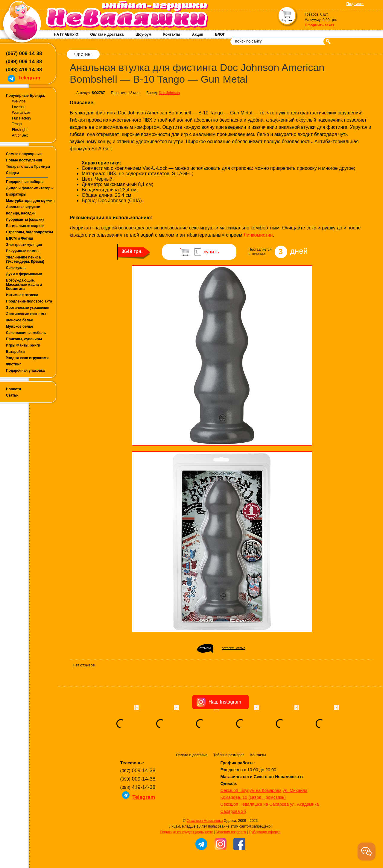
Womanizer (21, 113)
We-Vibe (19, 101)
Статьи (12, 395)
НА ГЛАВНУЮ (66, 34)
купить (211, 252)
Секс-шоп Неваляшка (205, 821)
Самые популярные (24, 154)
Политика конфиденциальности (187, 832)
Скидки (12, 173)
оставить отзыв (233, 648)
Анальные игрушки (23, 207)
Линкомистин (258, 235)
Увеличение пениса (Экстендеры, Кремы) (25, 259)
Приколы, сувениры (24, 339)
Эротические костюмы (26, 314)
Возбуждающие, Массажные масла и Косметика (24, 285)
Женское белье (19, 320)
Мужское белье (20, 326)
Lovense (19, 107)
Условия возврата (231, 832)
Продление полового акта (29, 301)
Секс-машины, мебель (26, 333)
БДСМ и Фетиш (19, 238)
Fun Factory (22, 118)
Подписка (355, 4)
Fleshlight (20, 130)
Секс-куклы (16, 268)
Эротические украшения (28, 308)
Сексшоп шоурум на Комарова (251, 790)
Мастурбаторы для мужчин (30, 201)
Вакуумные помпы (23, 251)
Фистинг (13, 364)
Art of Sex (20, 135)
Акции (198, 34)
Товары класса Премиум (28, 167)
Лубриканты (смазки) (25, 220)
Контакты (172, 34)
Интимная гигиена (22, 295)
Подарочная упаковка (25, 371)
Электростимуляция (24, 245)
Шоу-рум (143, 34)
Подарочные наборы (25, 182)
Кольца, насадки (21, 213)
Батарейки (15, 352)
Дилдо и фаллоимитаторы (30, 188)
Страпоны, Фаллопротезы (29, 232)
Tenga (17, 124)
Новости (13, 389)
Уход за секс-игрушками (27, 358)
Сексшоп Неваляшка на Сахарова (255, 804)
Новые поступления (24, 160)
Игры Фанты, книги (23, 345)
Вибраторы (16, 194)
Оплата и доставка (107, 34)
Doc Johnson (169, 93)
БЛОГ (220, 34)
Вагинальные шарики (25, 226)
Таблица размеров (229, 755)
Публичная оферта (265, 832)
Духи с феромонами (24, 274)
